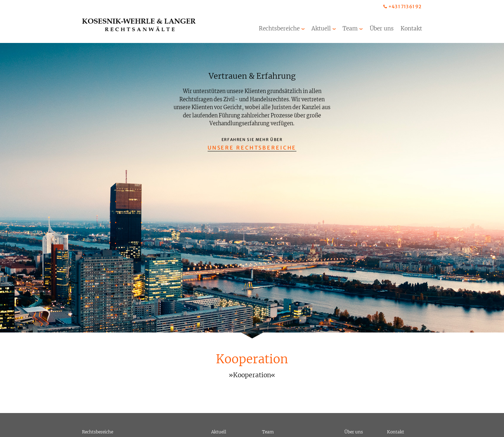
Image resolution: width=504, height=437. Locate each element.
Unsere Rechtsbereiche (252, 148)
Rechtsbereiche (279, 28)
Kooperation (252, 359)
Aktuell (321, 28)
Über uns (382, 28)
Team (350, 28)
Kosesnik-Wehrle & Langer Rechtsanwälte (139, 25)
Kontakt (411, 28)
